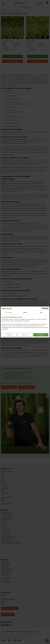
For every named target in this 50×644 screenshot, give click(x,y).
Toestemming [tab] (9, 312)
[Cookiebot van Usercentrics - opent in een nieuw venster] (42, 308)
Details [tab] (25, 312)
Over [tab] (41, 312)
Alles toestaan (41, 335)
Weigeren (9, 335)
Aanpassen (25, 335)
